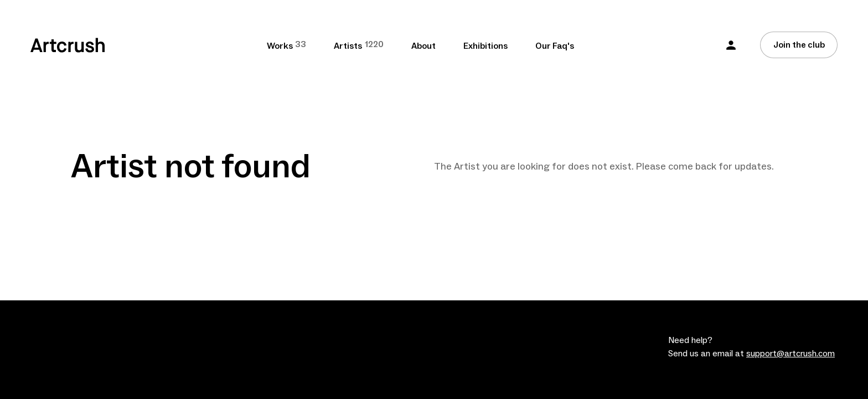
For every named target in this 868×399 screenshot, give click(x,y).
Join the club (799, 45)
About (423, 46)
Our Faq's (555, 46)
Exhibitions (485, 46)
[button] (731, 45)
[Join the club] (799, 45)
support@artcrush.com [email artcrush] (790, 354)
